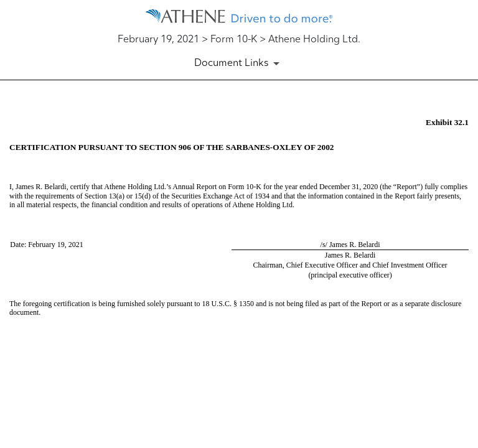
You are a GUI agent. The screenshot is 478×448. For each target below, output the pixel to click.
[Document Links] (239, 63)
